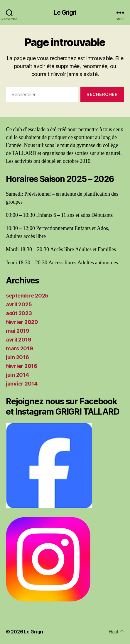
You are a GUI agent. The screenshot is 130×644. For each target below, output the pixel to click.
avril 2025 (19, 304)
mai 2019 (18, 331)
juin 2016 (17, 357)
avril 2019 (18, 340)
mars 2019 (20, 348)
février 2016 (22, 366)
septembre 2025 (27, 296)
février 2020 (22, 322)
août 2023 (19, 313)
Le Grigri (65, 12)
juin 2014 (17, 375)
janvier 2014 (22, 384)
